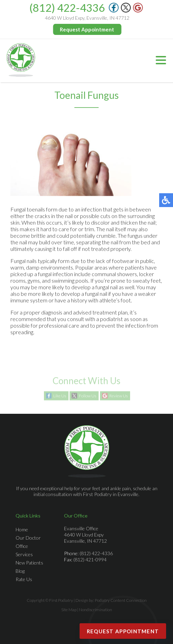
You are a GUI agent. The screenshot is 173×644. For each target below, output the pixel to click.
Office (22, 546)
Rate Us (24, 579)
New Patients (29, 563)
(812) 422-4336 (67, 8)
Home (22, 529)
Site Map (69, 610)
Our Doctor (28, 538)
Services (24, 554)
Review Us (119, 396)
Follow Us (88, 396)
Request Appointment (87, 29)
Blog (20, 571)
